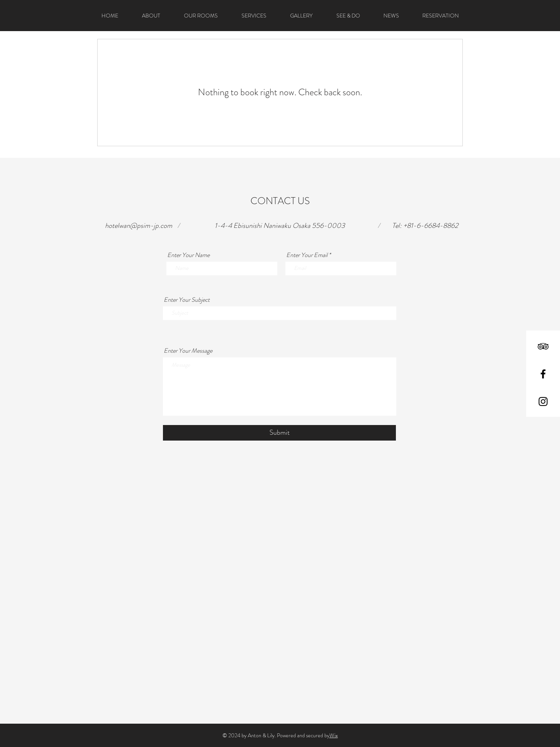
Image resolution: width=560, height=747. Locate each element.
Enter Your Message (188, 351)
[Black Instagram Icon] (543, 401)
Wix (334, 735)
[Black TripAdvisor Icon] (543, 346)
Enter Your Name (188, 255)
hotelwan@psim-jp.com (139, 226)
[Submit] (279, 433)
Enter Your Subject (187, 300)
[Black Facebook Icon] (543, 374)
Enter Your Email (307, 255)
